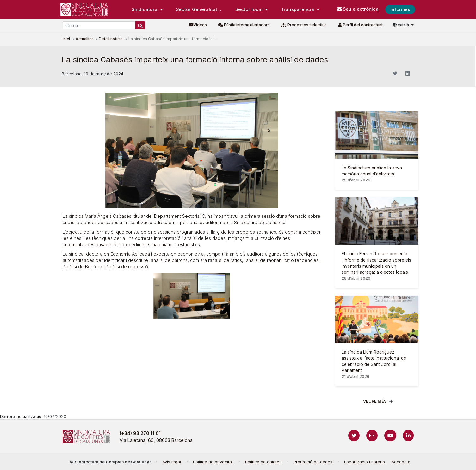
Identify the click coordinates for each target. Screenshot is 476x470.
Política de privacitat (213, 462)
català (401, 25)
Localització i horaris (365, 462)
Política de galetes (263, 462)
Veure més (375, 401)
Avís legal (172, 462)
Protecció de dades (313, 462)
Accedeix (401, 462)
